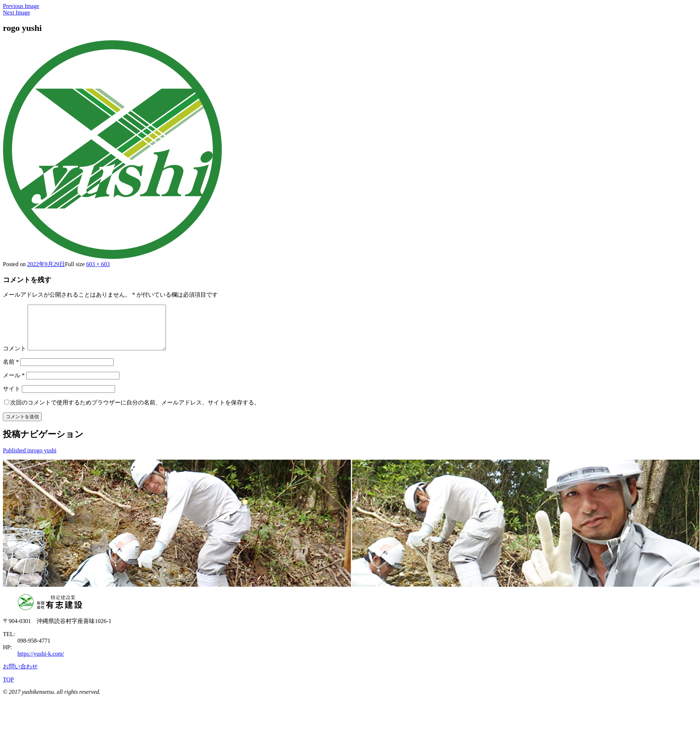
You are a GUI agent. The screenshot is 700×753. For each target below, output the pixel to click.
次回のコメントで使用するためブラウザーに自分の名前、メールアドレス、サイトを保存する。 (135, 411)
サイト (12, 397)
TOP (8, 688)
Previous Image (21, 6)
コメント (15, 357)
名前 (11, 371)
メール (14, 384)
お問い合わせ (20, 675)
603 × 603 (98, 264)
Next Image (17, 13)
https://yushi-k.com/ (41, 662)
